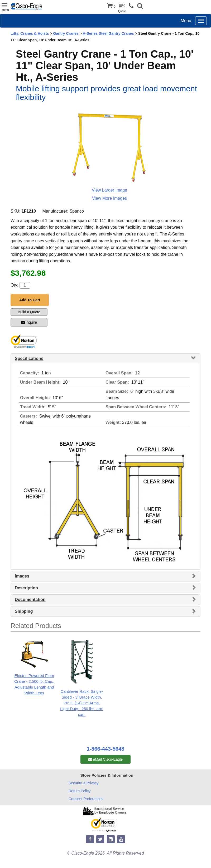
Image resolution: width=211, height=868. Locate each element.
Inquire (29, 322)
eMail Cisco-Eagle (106, 759)
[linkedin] (111, 839)
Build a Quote (29, 312)
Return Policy (80, 791)
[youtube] (121, 839)
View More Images (109, 198)
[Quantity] (25, 285)
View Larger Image (109, 190)
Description (26, 588)
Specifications (29, 358)
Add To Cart (30, 300)
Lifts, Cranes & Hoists (30, 33)
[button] (140, 6)
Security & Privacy (84, 783)
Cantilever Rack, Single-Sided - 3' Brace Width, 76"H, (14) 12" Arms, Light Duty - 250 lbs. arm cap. (82, 703)
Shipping (24, 611)
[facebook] (90, 839)
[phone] (132, 6)
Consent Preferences (86, 799)
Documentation (30, 599)
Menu (186, 21)
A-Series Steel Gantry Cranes (108, 33)
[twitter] (100, 839)
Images (22, 576)
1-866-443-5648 (105, 749)
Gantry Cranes (66, 33)
